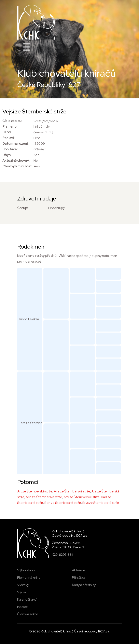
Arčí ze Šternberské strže (82, 497)
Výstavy (23, 585)
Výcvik (22, 592)
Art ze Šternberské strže (35, 491)
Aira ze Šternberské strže (72, 491)
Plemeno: (10, 127)
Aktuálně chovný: (16, 161)
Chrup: (23, 208)
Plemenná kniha (29, 578)
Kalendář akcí (27, 599)
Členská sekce (28, 614)
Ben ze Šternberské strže (63, 503)
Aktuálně (79, 570)
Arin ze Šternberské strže (44, 497)
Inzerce (23, 607)
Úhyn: (7, 155)
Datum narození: (16, 144)
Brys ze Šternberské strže (101, 503)
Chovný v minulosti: (18, 166)
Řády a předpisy (84, 585)
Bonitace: (10, 149)
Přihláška (79, 578)
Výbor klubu (26, 570)
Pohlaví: (9, 138)
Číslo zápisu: (12, 121)
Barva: (7, 132)
